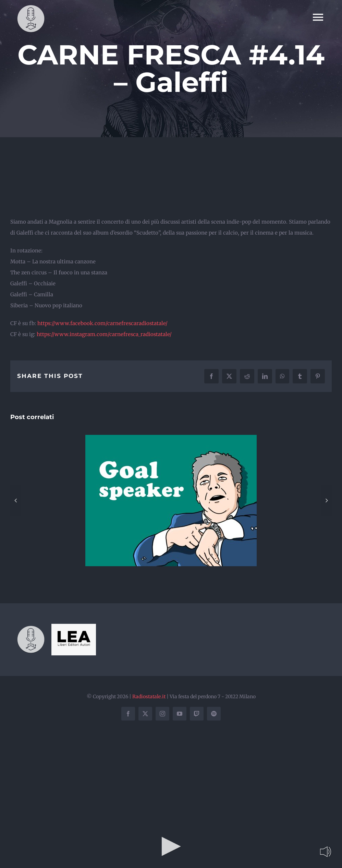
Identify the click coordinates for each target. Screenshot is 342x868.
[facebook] (128, 714)
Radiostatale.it (149, 697)
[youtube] (180, 714)
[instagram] (162, 714)
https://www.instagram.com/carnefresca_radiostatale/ (103, 334)
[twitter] (145, 714)
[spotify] (214, 714)
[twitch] (197, 714)
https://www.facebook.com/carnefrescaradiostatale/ (102, 323)
